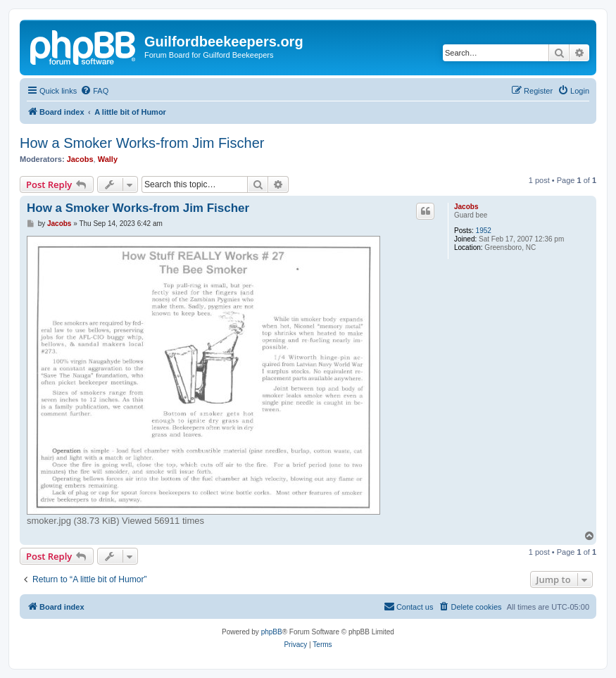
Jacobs (80, 159)
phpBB (272, 632)
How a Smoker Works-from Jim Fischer (142, 143)
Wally (108, 159)
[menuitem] (94, 91)
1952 (484, 231)
